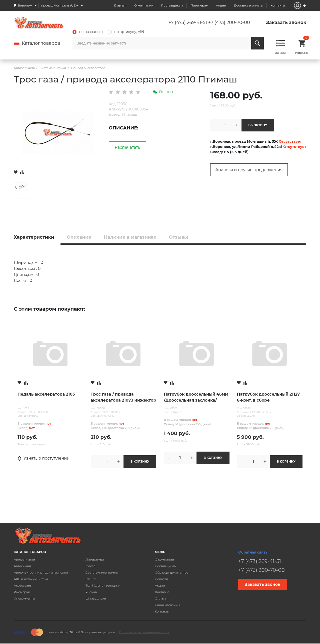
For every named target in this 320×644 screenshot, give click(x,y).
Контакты (278, 5)
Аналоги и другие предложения (249, 170)
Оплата (160, 598)
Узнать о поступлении (44, 458)
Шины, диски (96, 598)
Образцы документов (172, 572)
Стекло (91, 579)
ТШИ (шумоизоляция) (103, 585)
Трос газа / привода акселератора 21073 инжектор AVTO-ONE (123, 398)
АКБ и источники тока (31, 579)
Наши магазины (167, 605)
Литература (95, 559)
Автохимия (22, 566)
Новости (161, 579)
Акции (221, 5)
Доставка (162, 592)
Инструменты (24, 598)
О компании (144, 5)
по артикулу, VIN (126, 32)
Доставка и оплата (248, 5)
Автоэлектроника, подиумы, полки (41, 572)
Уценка (91, 592)
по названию (88, 32)
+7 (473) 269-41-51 (188, 22)
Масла (90, 566)
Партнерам (199, 5)
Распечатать (128, 147)
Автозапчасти (24, 559)
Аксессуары (23, 585)
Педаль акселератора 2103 (46, 394)
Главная (120, 5)
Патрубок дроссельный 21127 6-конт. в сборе (268, 397)
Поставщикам (172, 5)
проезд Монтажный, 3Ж (60, 5)
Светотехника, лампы (102, 572)
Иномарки (22, 592)
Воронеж (25, 5)
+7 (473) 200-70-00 (229, 22)
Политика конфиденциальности (144, 632)
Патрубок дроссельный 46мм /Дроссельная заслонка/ (196, 397)
